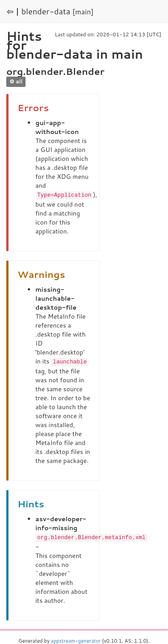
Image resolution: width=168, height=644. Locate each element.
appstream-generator (76, 640)
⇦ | (13, 11)
